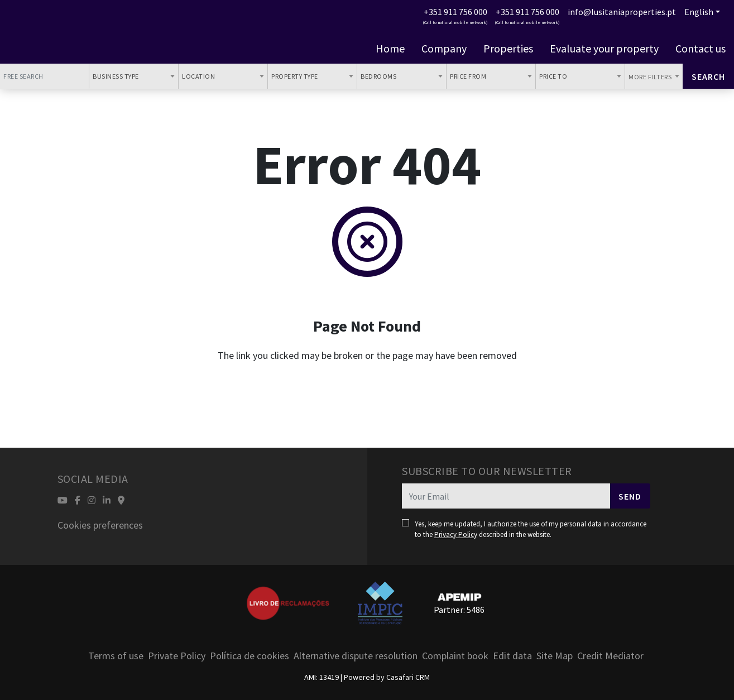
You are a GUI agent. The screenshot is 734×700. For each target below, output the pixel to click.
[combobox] (134, 76)
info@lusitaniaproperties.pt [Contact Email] (622, 12)
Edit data (512, 656)
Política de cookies (250, 656)
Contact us (701, 49)
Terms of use (116, 656)
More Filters (651, 77)
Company (444, 49)
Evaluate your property (604, 49)
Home (390, 49)
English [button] (699, 12)
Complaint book (455, 656)
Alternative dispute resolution (356, 656)
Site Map (555, 656)
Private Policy (177, 656)
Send (630, 496)
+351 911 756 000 (455, 12)
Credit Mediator (610, 656)
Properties (508, 49)
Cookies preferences (100, 525)
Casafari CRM (408, 677)
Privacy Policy (456, 534)
